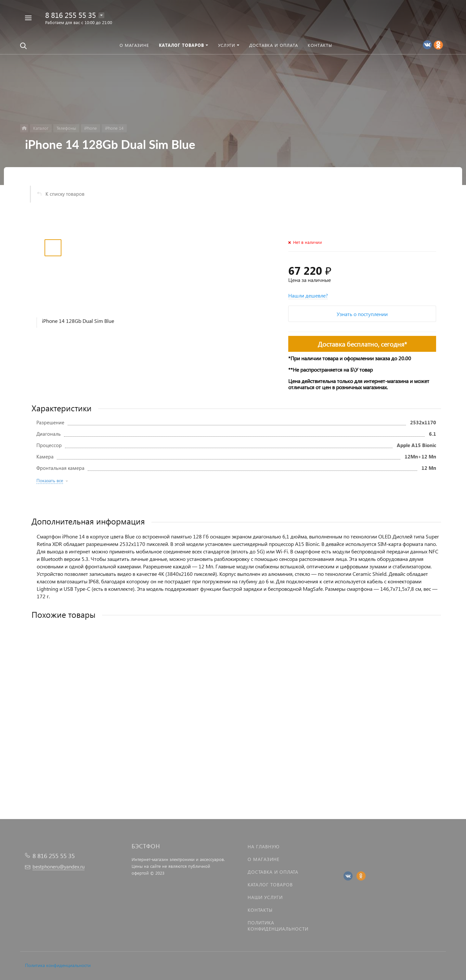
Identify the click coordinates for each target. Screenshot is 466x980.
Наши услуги (265, 897)
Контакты (260, 910)
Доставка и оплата (273, 872)
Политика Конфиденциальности (278, 926)
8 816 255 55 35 (71, 15)
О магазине (264, 859)
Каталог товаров (270, 885)
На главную (264, 847)
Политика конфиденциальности (58, 965)
